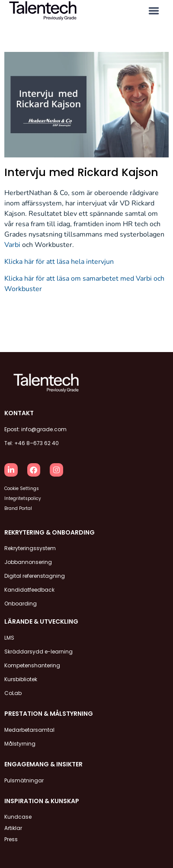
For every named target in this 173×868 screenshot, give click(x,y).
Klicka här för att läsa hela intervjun (59, 262)
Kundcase (18, 817)
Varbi (12, 245)
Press (11, 839)
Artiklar (13, 828)
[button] (154, 11)
